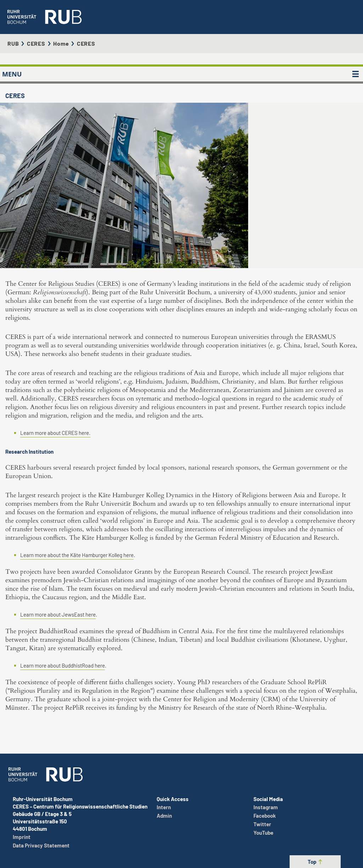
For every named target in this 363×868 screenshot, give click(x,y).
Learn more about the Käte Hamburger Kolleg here (77, 555)
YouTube (263, 833)
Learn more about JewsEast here (58, 614)
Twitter (262, 824)
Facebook (265, 816)
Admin (164, 816)
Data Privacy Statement (41, 845)
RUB (13, 43)
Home (61, 43)
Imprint (22, 837)
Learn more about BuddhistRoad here (63, 665)
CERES (36, 43)
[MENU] (356, 74)
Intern (164, 807)
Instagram (266, 807)
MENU (12, 74)
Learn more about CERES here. (55, 433)
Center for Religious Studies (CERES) (69, 284)
